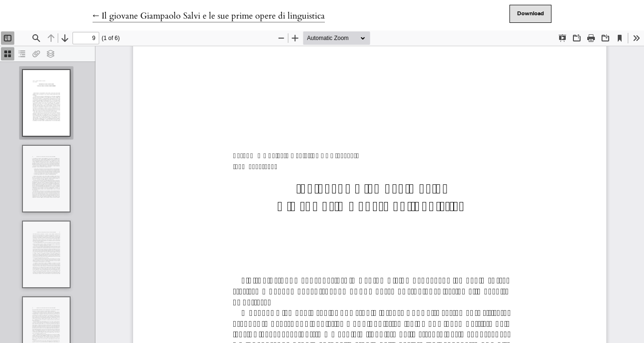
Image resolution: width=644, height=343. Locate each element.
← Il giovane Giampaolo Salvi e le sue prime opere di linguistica (209, 16)
